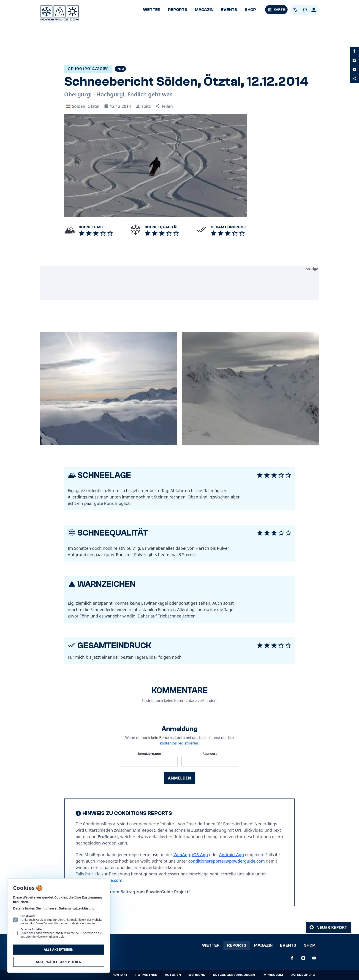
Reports (178, 10)
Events (229, 10)
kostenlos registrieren (179, 743)
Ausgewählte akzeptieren (59, 962)
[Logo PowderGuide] (60, 13)
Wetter (152, 10)
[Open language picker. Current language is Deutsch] (295, 10)
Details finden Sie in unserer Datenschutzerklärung (54, 908)
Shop (250, 10)
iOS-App (200, 855)
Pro (120, 69)
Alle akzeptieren (59, 949)
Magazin (204, 10)
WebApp (182, 855)
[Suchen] (305, 10)
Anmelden (179, 778)
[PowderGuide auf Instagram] (354, 60)
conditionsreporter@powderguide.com (226, 861)
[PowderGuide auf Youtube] (354, 70)
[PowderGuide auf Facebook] (354, 51)
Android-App (231, 855)
